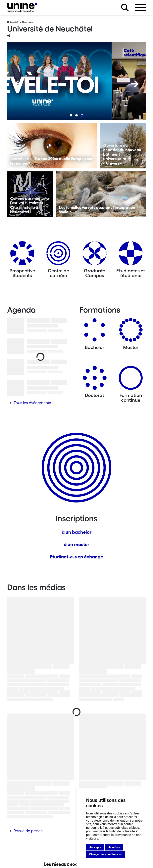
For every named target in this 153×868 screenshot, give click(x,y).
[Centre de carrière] (58, 255)
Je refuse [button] (114, 847)
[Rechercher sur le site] (125, 8)
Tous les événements (32, 403)
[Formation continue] (131, 379)
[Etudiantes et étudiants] (131, 255)
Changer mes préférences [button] (105, 854)
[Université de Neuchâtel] (22, 7)
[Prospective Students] (22, 255)
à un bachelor (77, 532)
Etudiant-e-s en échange (76, 557)
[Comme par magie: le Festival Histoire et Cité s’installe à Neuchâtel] (30, 194)
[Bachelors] (95, 331)
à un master (76, 544)
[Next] (135, 84)
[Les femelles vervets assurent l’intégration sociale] (101, 194)
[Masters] (131, 331)
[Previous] (18, 84)
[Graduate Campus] (95, 255)
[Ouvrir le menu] (140, 8)
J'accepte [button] (95, 847)
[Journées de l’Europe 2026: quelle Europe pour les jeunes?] (52, 146)
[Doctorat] (95, 379)
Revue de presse (28, 831)
